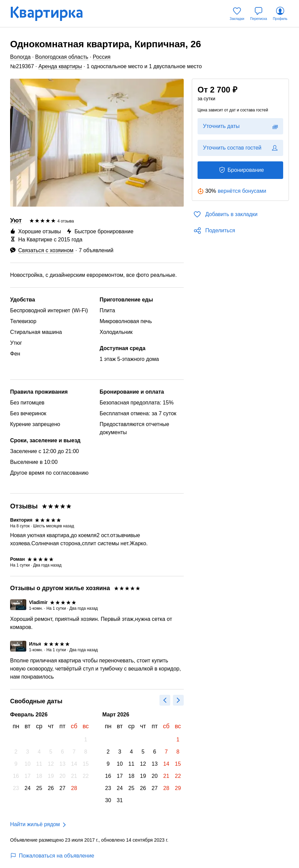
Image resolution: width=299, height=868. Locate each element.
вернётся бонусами (242, 191)
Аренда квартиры (60, 66)
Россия (101, 57)
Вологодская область (62, 57)
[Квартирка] (51, 14)
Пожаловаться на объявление (52, 856)
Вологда (20, 57)
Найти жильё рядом (35, 824)
